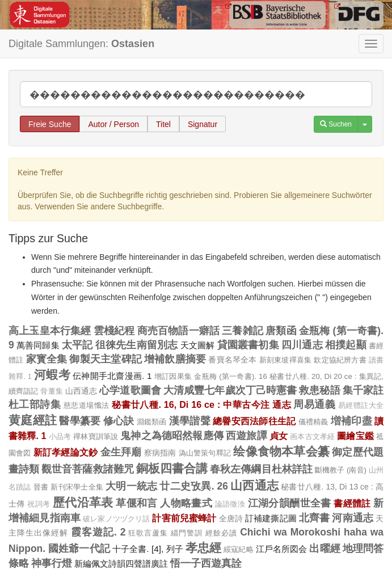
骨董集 (51, 391)
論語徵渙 (230, 504)
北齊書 (314, 518)
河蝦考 (52, 375)
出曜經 (324, 549)
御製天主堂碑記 (105, 359)
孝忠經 (203, 548)
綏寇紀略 (238, 549)
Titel (163, 124)
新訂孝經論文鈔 (66, 452)
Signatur (203, 124)
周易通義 (314, 404)
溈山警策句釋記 (205, 453)
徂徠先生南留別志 (137, 345)
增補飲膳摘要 (175, 359)
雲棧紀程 (114, 331)
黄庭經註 (33, 420)
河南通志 (353, 518)
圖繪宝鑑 (355, 436)
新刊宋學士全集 (77, 487)
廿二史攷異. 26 (194, 486)
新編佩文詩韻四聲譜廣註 (121, 564)
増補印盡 (351, 421)
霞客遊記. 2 (98, 532)
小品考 (60, 437)
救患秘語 (319, 390)
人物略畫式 (186, 503)
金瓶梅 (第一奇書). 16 (231, 376)
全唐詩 (231, 518)
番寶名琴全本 (232, 360)
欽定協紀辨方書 (340, 360)
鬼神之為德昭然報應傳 (172, 436)
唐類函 (281, 331)
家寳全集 (47, 359)
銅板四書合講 (172, 468)
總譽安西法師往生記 (254, 421)
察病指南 (160, 453)
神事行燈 (52, 563)
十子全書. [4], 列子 (148, 549)
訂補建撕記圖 (271, 518)
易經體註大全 (361, 406)
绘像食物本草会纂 (281, 451)
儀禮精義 (313, 422)
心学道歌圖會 (130, 390)
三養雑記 (243, 331)
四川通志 (302, 345)
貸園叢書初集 (248, 345)
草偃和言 (137, 503)
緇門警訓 (187, 533)
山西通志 (81, 391)
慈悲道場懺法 (87, 405)
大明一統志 (131, 486)
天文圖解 (198, 345)
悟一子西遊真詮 (206, 563)
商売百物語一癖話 (179, 331)
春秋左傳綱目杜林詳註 (261, 469)
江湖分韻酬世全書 (290, 503)
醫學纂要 (80, 421)
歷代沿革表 (83, 502)
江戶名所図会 (282, 549)
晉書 (41, 487)
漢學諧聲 (190, 421)
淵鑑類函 (152, 422)
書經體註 (352, 503)
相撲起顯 (346, 345)
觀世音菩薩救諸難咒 (88, 469)
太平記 (77, 345)
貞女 (279, 436)
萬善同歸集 (38, 345)
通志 (282, 404)
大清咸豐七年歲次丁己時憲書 (230, 390)
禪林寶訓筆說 (96, 436)
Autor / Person (113, 124)
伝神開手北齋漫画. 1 (112, 376)
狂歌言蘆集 (148, 533)
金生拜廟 (121, 452)
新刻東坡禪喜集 (285, 360)
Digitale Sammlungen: (81, 44)
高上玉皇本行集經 (50, 331)
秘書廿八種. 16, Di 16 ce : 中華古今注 (191, 404)
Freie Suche (50, 124)
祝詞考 (39, 504)
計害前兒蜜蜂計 (184, 518)
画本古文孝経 (312, 437)
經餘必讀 (221, 533)
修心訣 (119, 421)
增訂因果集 (173, 376)
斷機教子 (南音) (341, 470)
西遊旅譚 (246, 436)
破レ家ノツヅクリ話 (116, 519)
